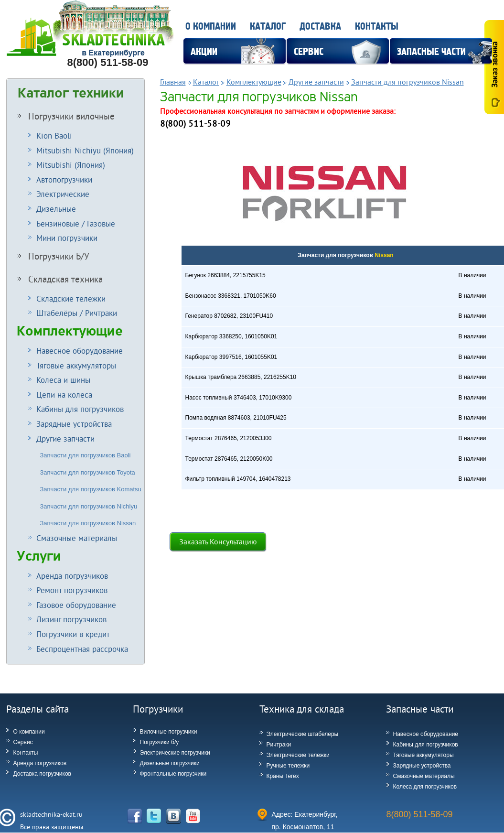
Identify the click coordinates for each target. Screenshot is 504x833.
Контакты (377, 27)
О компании (211, 27)
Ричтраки (279, 745)
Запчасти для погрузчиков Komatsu (91, 489)
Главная (173, 82)
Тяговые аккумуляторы (424, 755)
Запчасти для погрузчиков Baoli (86, 455)
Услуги (39, 556)
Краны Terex (283, 776)
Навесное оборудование (426, 734)
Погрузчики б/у (160, 742)
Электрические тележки (298, 755)
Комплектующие (70, 331)
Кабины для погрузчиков (426, 745)
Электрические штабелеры (303, 734)
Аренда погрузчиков (40, 763)
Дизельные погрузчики (170, 763)
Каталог (268, 27)
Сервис (23, 742)
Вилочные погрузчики (169, 732)
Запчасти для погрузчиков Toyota (88, 472)
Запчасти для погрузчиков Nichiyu (89, 506)
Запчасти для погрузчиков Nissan (88, 523)
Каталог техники (71, 93)
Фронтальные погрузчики (173, 774)
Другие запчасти (316, 82)
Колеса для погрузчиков (425, 787)
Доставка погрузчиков (42, 774)
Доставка (320, 27)
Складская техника (60, 279)
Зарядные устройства (422, 766)
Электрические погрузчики (175, 753)
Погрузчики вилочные (66, 116)
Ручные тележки (288, 766)
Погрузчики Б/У (54, 256)
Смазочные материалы (424, 776)
